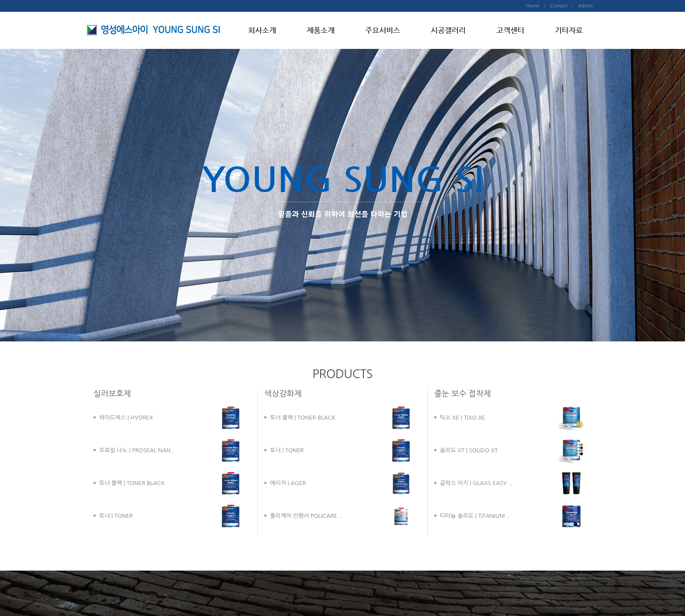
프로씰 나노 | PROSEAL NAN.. (137, 450)
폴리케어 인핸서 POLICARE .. (306, 516)
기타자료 (569, 30)
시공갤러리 (448, 30)
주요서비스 (383, 30)
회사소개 (262, 30)
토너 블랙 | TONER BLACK (132, 483)
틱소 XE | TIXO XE (463, 418)
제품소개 (321, 30)
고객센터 (510, 30)
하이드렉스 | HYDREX (126, 418)
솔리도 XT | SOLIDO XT (469, 450)
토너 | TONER (116, 516)
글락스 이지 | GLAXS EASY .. (476, 483)
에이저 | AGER (288, 483)
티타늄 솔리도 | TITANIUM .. (475, 516)
